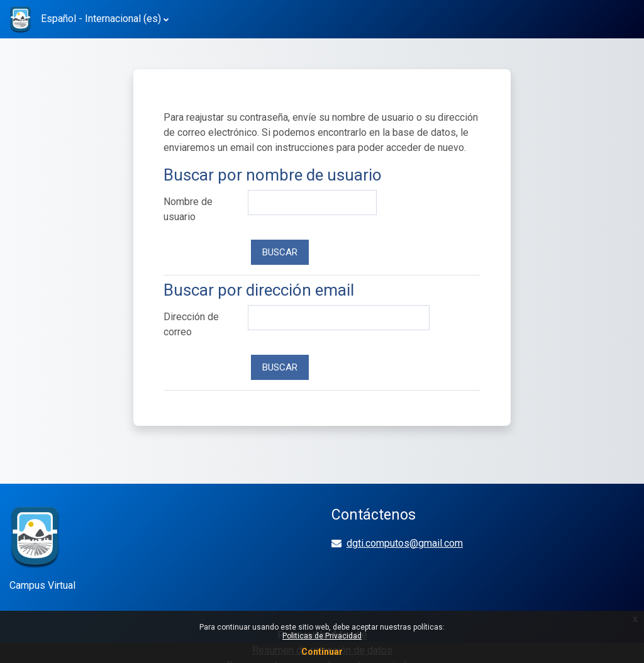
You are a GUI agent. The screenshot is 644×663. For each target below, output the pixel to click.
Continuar (322, 652)
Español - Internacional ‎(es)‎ (101, 19)
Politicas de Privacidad (322, 636)
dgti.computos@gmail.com (405, 543)
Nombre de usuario (188, 209)
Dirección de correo (191, 324)
